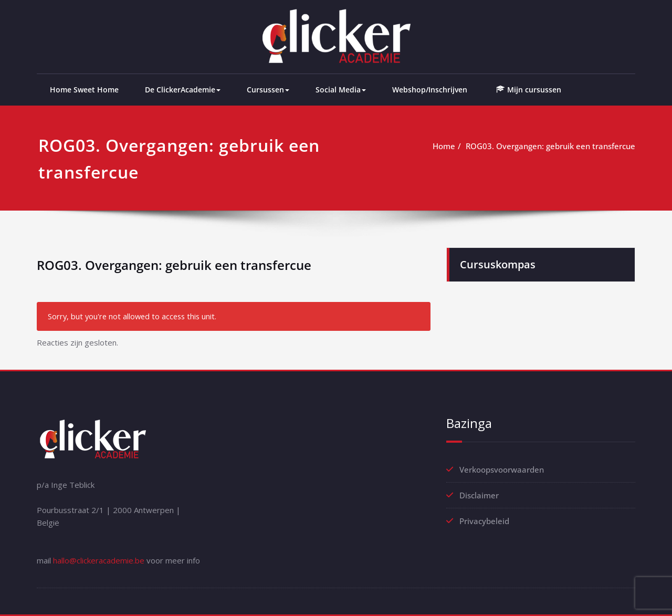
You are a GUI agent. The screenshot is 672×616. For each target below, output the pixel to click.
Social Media (341, 90)
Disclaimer (479, 495)
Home (444, 146)
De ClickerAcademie (183, 90)
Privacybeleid (484, 521)
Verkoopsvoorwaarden (502, 469)
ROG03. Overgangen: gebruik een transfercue (550, 146)
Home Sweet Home (84, 90)
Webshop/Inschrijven (430, 90)
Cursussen (268, 90)
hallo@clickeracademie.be (99, 560)
